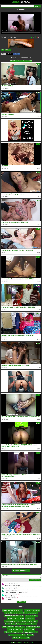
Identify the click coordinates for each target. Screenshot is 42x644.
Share (3, 54)
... (10, 50)
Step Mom (27, 610)
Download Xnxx (20, 627)
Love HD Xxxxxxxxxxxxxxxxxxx (28, 613)
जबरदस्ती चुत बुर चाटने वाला (12, 621)
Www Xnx (21, 61)
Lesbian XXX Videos (11, 613)
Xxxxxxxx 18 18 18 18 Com (29, 621)
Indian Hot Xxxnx (29, 629)
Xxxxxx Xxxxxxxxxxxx (31, 632)
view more (21, 602)
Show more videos (21, 571)
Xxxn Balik (30, 635)
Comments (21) (26, 58)
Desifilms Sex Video (31, 616)
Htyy (7, 50)
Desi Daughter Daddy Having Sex (12, 610)
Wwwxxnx (29, 61)
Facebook (17, 54)
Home (11, 642)
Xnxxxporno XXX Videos (15, 629)
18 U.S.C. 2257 (28, 642)
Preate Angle (36, 610)
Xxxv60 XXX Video (8, 627)
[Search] (17, 6)
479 (38, 37)
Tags (16, 642)
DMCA (20, 642)
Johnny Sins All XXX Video (21, 638)
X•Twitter (9, 54)
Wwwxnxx (13, 61)
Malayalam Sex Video (33, 627)
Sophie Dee (20, 624)
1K (33, 37)
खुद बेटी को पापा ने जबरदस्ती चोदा (17, 635)
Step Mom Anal (30, 619)
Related (13, 58)
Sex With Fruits (10, 624)
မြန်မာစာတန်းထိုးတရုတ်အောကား (14, 632)
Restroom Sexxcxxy (31, 624)
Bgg (3, 50)
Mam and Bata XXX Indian (16, 619)
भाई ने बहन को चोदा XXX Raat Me (14, 616)
